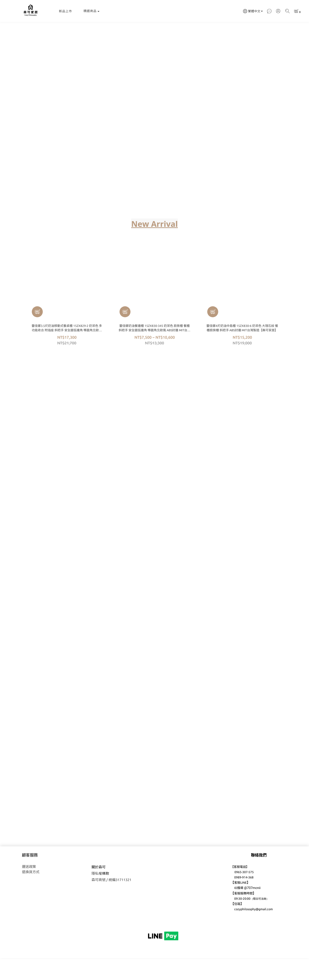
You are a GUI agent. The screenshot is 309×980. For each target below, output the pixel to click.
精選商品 (92, 11)
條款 (105, 895)
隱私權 (97, 895)
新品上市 (66, 11)
